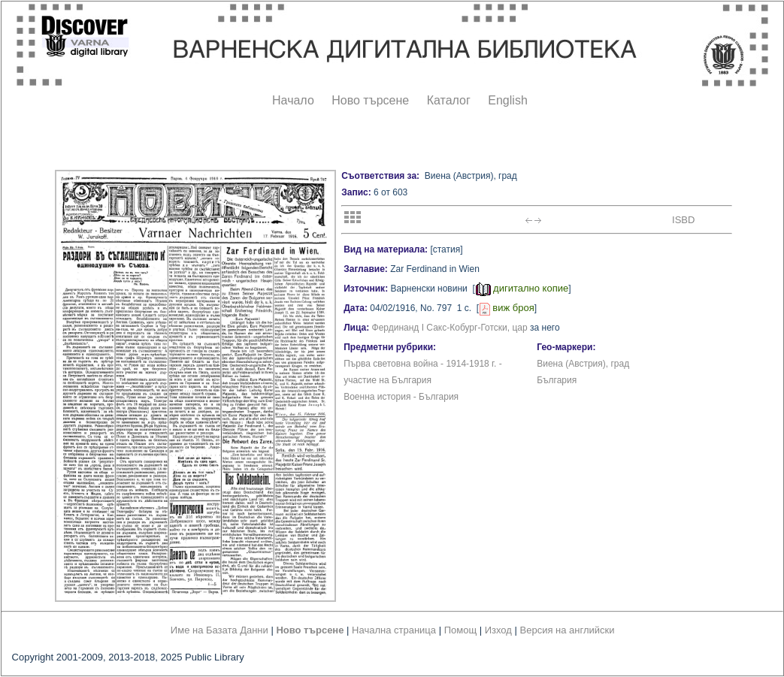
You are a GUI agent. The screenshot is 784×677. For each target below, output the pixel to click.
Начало (293, 100)
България (557, 380)
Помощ (460, 630)
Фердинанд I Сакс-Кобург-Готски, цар (450, 328)
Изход (498, 630)
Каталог (449, 100)
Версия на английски (568, 630)
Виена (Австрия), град (583, 364)
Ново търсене (370, 100)
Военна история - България (401, 397)
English (507, 100)
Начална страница (394, 630)
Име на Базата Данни (219, 630)
